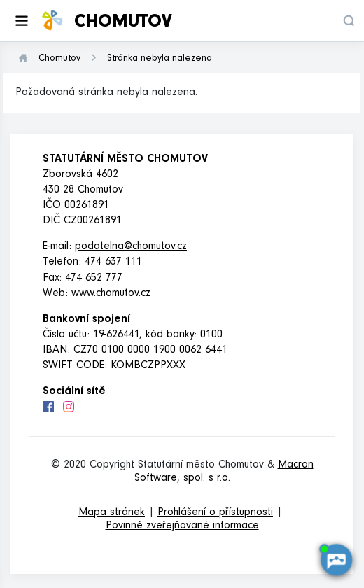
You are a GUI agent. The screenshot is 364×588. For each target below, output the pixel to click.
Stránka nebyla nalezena (160, 59)
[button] (349, 21)
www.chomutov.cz (111, 294)
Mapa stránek (112, 513)
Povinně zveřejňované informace (182, 526)
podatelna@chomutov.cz (131, 247)
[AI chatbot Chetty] (336, 560)
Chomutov (59, 59)
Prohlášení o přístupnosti (215, 513)
